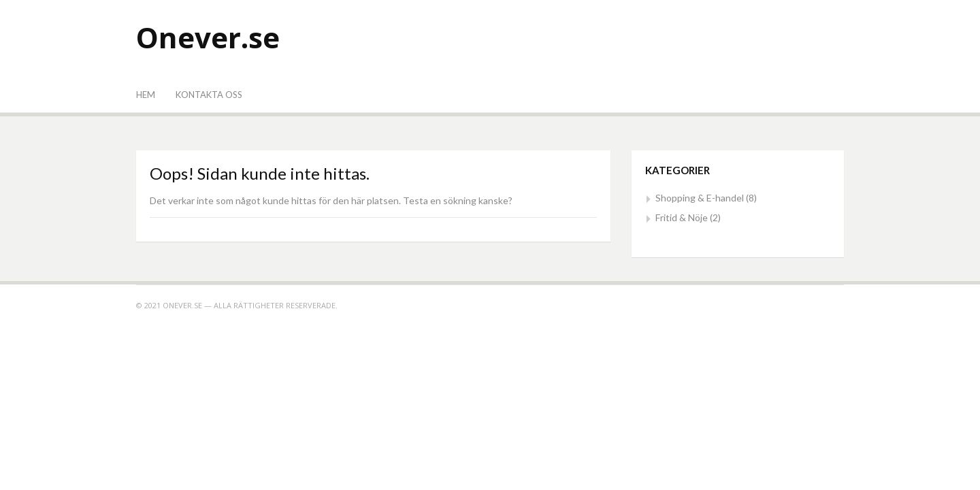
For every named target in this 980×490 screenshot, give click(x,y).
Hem (146, 95)
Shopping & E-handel (700, 198)
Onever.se (208, 37)
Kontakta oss (209, 95)
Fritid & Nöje (682, 217)
